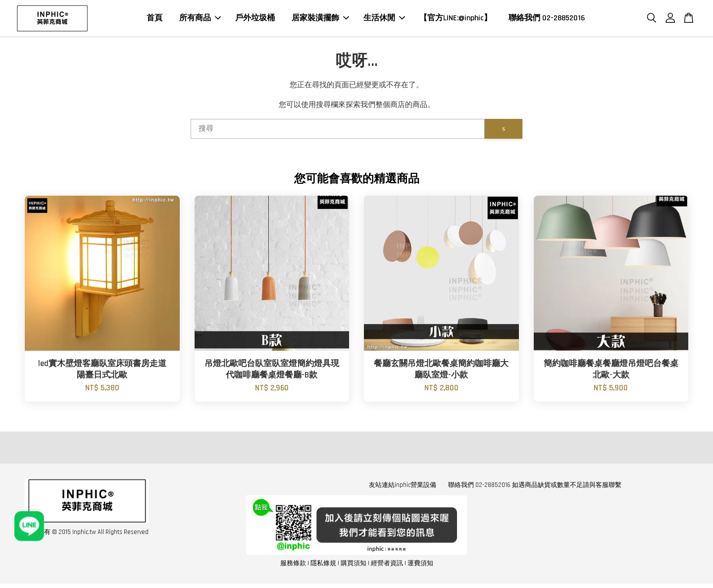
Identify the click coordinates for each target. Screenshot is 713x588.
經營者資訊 (387, 565)
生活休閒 (384, 19)
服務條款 (293, 565)
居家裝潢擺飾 (320, 19)
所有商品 (200, 19)
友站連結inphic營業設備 (403, 486)
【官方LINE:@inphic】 (456, 19)
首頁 (154, 19)
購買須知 (354, 565)
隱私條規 (323, 565)
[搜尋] (338, 130)
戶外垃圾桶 (255, 19)
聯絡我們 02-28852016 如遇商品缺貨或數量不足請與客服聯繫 (535, 486)
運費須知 (420, 565)
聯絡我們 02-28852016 (547, 19)
